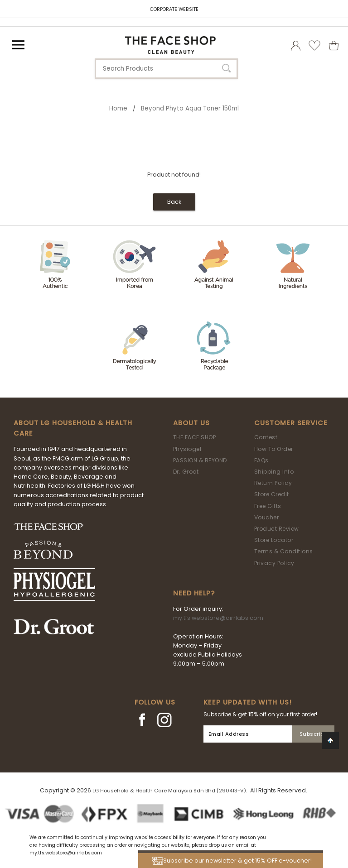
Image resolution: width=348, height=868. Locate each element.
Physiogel (187, 449)
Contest (266, 437)
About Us (191, 423)
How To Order (274, 449)
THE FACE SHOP (195, 437)
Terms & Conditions (284, 551)
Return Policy (273, 483)
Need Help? (194, 593)
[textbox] (166, 69)
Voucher (267, 517)
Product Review (277, 529)
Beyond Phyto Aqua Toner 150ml (190, 108)
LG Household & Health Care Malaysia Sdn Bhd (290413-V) (169, 791)
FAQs (261, 460)
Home (118, 108)
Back (174, 202)
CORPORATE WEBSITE (174, 9)
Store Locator (274, 540)
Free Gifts (268, 506)
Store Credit (272, 494)
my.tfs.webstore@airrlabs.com (218, 618)
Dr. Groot (186, 472)
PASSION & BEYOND (200, 460)
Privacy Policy (274, 563)
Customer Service (291, 423)
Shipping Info (274, 472)
